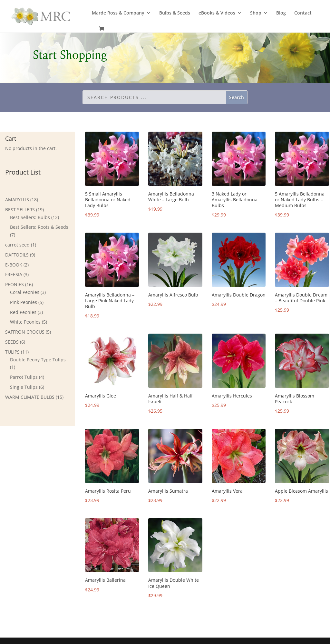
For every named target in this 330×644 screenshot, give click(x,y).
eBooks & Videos (217, 13)
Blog (281, 13)
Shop (256, 13)
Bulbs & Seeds (175, 13)
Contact (303, 13)
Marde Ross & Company (118, 13)
